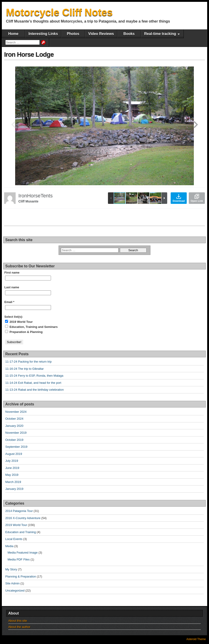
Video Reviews (101, 34)
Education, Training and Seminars (31, 327)
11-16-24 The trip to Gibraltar (24, 369)
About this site (18, 621)
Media (9, 546)
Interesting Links (43, 34)
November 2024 (16, 412)
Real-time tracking (160, 34)
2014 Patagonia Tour (19, 511)
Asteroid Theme (196, 639)
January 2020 (14, 426)
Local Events (14, 539)
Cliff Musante (28, 201)
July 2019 (12, 461)
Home (13, 34)
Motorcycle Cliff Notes (59, 12)
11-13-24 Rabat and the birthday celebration (34, 390)
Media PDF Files (19, 559)
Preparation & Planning (24, 332)
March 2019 (13, 482)
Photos (73, 34)
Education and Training (21, 532)
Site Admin (12, 583)
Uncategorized (15, 591)
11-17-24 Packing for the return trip (28, 362)
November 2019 (16, 433)
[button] (196, 126)
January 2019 (14, 489)
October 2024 (14, 419)
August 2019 (14, 454)
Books (129, 34)
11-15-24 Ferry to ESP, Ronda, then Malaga (34, 376)
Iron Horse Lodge (29, 54)
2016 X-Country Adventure (23, 518)
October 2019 (14, 440)
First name (12, 273)
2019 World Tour (19, 322)
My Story (11, 569)
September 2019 (16, 447)
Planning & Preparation (21, 576)
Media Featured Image (23, 553)
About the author (19, 627)
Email (9, 302)
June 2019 (12, 468)
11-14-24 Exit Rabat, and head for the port (33, 383)
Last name (12, 287)
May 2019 (12, 475)
